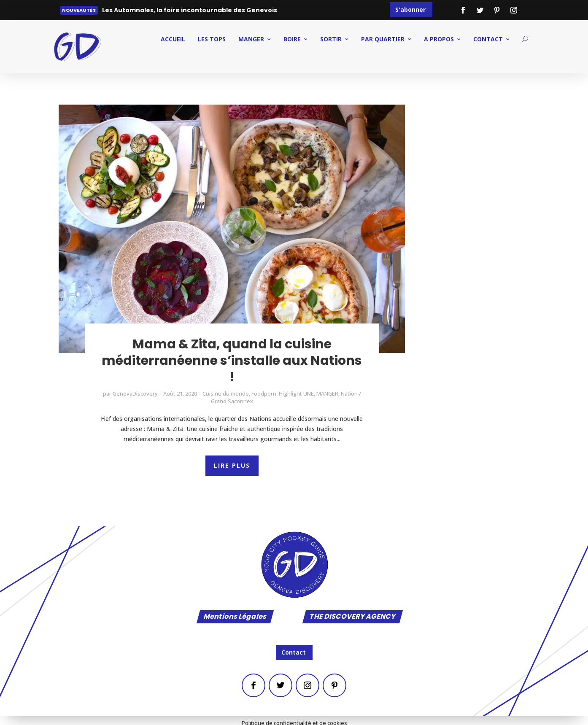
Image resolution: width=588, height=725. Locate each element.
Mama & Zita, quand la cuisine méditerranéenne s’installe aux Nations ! (232, 361)
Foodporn (264, 393)
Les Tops (212, 39)
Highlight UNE (296, 393)
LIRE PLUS (232, 465)
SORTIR (331, 39)
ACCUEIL (173, 39)
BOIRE (292, 39)
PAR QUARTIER (383, 39)
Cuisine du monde (226, 393)
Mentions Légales (235, 617)
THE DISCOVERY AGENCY (353, 617)
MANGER (251, 39)
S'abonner (410, 9)
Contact (294, 652)
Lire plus (121, 12)
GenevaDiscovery (135, 393)
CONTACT (488, 39)
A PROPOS (439, 39)
